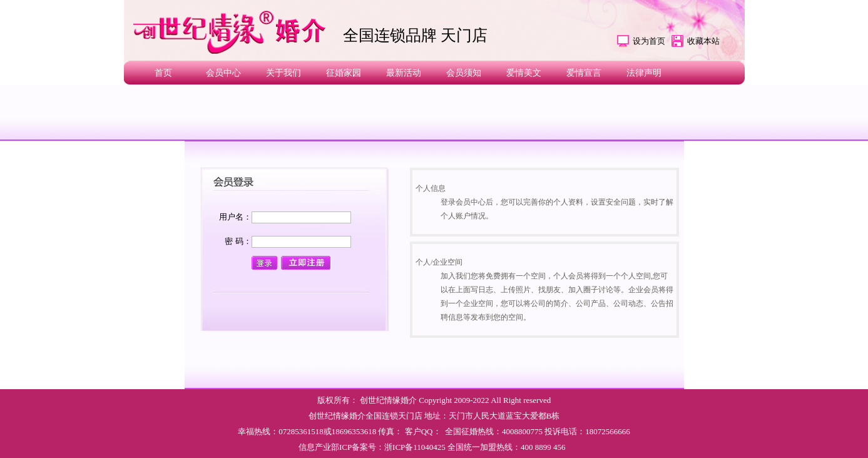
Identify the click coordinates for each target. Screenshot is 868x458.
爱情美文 (524, 73)
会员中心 (223, 73)
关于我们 (283, 73)
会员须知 (464, 73)
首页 (163, 73)
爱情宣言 (584, 73)
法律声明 (644, 73)
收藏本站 (703, 41)
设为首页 (649, 41)
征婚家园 (344, 73)
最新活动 (404, 73)
